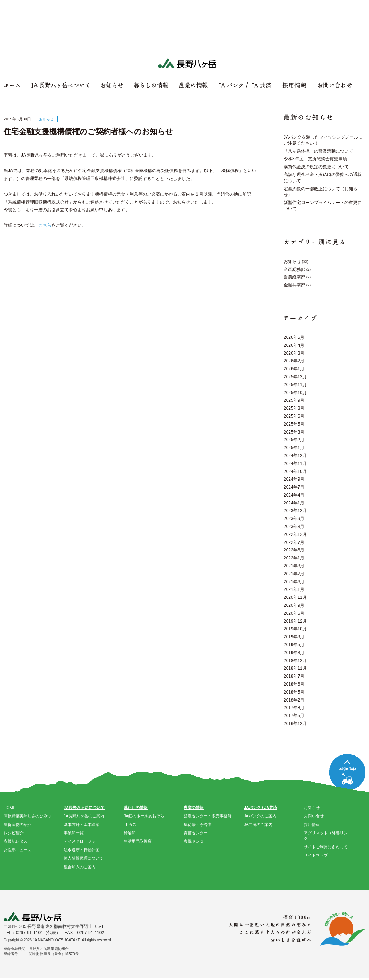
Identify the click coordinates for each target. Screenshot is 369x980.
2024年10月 (295, 472)
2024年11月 (295, 464)
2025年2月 (294, 440)
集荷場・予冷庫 (198, 825)
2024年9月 (294, 479)
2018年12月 (295, 661)
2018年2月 (294, 700)
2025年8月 (294, 408)
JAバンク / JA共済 (260, 808)
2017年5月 (294, 716)
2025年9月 (294, 400)
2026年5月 (294, 337)
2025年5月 (294, 424)
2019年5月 (294, 645)
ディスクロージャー (82, 841)
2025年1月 (294, 448)
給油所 (130, 833)
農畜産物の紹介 (18, 825)
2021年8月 (294, 566)
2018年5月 (294, 692)
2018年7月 (294, 676)
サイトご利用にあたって (326, 847)
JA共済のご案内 (258, 825)
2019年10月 (295, 629)
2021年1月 (294, 589)
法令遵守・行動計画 (82, 850)
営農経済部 (294, 277)
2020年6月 (294, 613)
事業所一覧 (74, 833)
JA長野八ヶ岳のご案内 (84, 816)
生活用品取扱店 (138, 841)
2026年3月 (294, 353)
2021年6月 (294, 582)
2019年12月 (295, 621)
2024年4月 (294, 495)
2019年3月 (294, 653)
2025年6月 (294, 416)
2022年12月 (295, 534)
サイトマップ (316, 855)
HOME (10, 808)
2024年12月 (295, 456)
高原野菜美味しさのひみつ (27, 816)
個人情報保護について (84, 858)
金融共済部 (294, 285)
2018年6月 (294, 684)
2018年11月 (295, 668)
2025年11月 (295, 385)
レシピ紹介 (14, 833)
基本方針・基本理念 (82, 825)
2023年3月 (294, 527)
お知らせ (292, 261)
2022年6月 (294, 550)
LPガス (130, 825)
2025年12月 (295, 377)
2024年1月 (294, 503)
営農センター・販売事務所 (208, 816)
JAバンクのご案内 (260, 816)
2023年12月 (295, 511)
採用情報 (312, 825)
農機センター (196, 841)
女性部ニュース (18, 850)
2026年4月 (294, 345)
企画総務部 (294, 269)
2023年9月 (294, 519)
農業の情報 (194, 808)
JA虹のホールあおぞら (144, 816)
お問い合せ (314, 816)
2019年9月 (294, 637)
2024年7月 (294, 487)
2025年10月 (295, 393)
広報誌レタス (16, 841)
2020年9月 (294, 605)
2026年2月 (294, 361)
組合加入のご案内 (80, 867)
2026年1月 (294, 369)
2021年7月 (294, 574)
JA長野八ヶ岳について (84, 808)
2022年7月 (294, 542)
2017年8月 (294, 708)
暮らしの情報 (136, 808)
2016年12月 (295, 724)
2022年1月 (294, 558)
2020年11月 (295, 597)
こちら (45, 225)
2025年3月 (294, 432)
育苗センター (196, 833)
